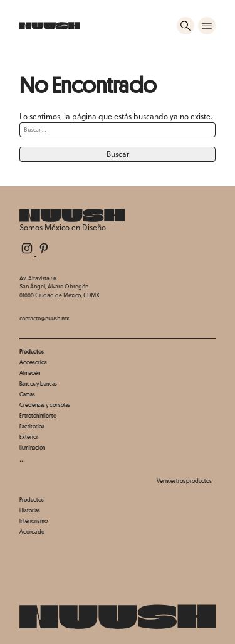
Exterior (29, 437)
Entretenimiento (38, 415)
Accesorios (33, 362)
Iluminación (32, 447)
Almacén (30, 373)
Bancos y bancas (38, 383)
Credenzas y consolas (45, 405)
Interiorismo (34, 521)
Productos (32, 499)
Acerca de (32, 531)
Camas (27, 394)
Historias (30, 510)
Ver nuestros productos (184, 481)
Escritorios (32, 426)
